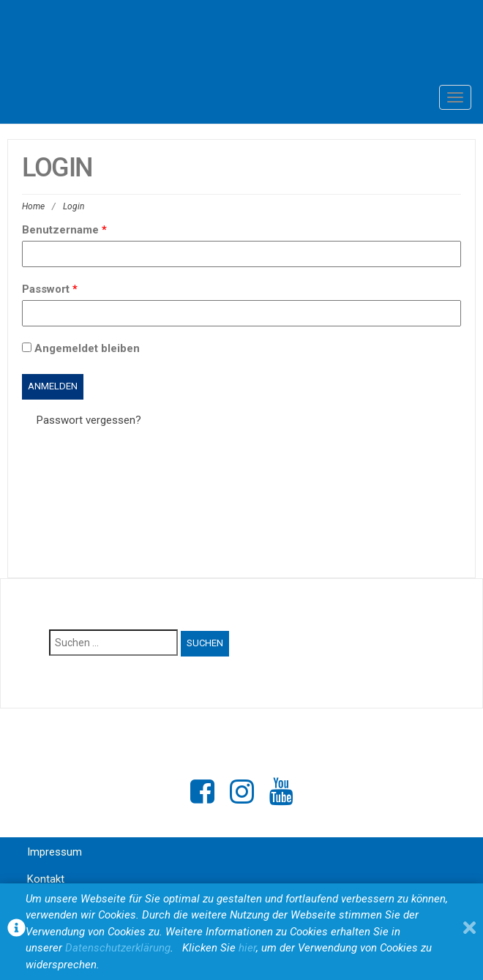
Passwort (50, 289)
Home (33, 206)
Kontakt (46, 879)
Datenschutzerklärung (118, 948)
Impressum (55, 852)
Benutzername (64, 230)
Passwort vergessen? (89, 420)
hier (247, 948)
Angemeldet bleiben (81, 348)
